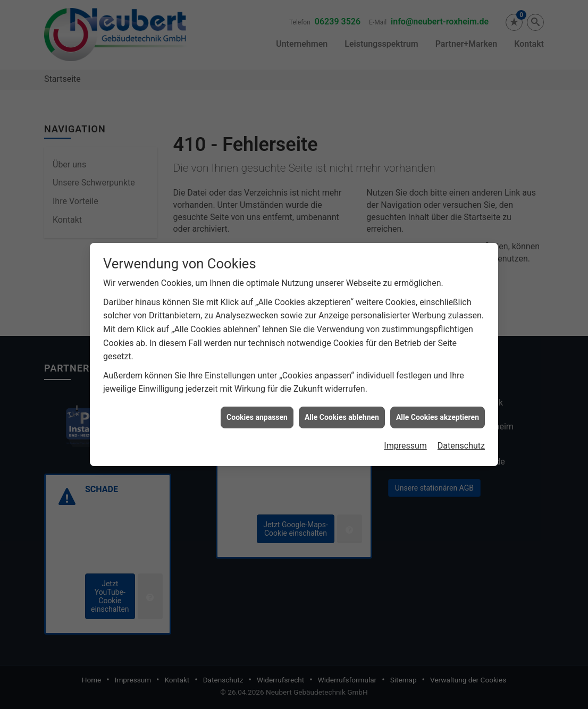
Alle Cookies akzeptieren (438, 408)
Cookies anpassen (257, 408)
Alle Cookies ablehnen (342, 408)
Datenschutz (461, 437)
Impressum (405, 437)
